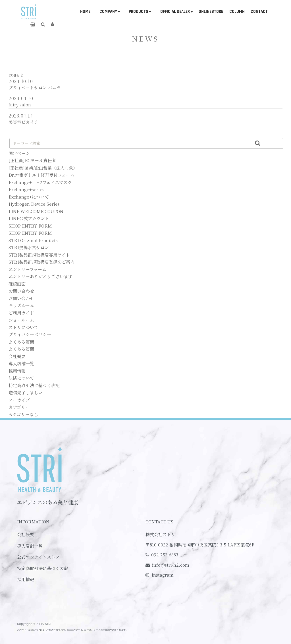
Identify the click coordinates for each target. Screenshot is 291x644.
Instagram (163, 575)
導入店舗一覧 (21, 363)
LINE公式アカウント (29, 218)
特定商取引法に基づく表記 (34, 385)
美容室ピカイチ (23, 122)
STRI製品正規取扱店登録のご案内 (41, 262)
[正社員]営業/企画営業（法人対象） (43, 168)
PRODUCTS (139, 12)
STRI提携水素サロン (29, 247)
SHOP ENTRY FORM (30, 226)
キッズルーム (21, 305)
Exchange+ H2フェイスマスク (40, 182)
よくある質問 (21, 342)
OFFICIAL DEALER (175, 12)
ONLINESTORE (211, 12)
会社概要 (17, 356)
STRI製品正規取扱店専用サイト (39, 255)
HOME (85, 12)
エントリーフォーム (27, 269)
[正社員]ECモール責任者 (32, 160)
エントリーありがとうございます (40, 276)
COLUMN (237, 12)
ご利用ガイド (21, 313)
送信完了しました (26, 392)
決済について (21, 378)
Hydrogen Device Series (34, 204)
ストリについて (23, 327)
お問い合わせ (21, 291)
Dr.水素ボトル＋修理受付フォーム (41, 175)
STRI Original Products (33, 240)
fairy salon (20, 105)
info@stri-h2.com (171, 565)
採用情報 (17, 371)
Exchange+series (26, 189)
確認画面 (17, 284)
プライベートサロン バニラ (35, 87)
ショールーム (21, 320)
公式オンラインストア (38, 557)
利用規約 (105, 630)
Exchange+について (29, 197)
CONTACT (259, 12)
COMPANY (108, 12)
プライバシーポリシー (30, 334)
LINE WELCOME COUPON (36, 211)
